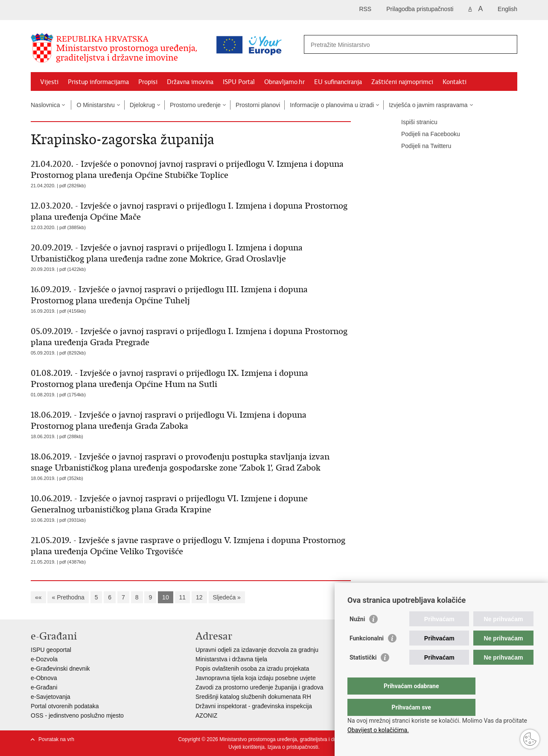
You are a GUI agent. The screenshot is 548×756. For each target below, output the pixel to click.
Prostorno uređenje (195, 105)
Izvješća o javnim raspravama (428, 105)
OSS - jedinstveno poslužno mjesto (77, 715)
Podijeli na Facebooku (425, 134)
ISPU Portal (239, 82)
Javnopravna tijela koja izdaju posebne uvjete (256, 678)
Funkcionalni (367, 655)
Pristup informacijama (98, 82)
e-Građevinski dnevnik (60, 669)
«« (38, 597)
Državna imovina (190, 82)
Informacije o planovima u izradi (332, 105)
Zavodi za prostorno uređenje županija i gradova (259, 687)
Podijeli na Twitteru (420, 146)
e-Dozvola (44, 659)
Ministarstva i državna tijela (231, 659)
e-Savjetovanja (51, 697)
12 (199, 597)
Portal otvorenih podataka (65, 706)
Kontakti (455, 82)
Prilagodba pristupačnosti (420, 9)
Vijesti (49, 82)
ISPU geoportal (51, 650)
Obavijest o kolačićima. (378, 730)
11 (183, 597)
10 (166, 597)
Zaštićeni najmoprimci (402, 82)
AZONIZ (206, 715)
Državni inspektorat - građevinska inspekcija (254, 706)
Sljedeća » (227, 597)
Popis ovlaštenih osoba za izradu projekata (252, 669)
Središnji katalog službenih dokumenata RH (253, 697)
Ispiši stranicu (413, 122)
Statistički (363, 675)
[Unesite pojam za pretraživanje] (374, 45)
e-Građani (44, 687)
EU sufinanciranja (338, 82)
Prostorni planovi (258, 105)
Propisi (148, 82)
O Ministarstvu (95, 105)
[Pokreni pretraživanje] (507, 44)
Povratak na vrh (56, 739)
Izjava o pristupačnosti (293, 747)
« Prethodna (68, 597)
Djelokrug (142, 105)
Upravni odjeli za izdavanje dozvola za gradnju (257, 650)
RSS (365, 9)
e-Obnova (44, 678)
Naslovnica (45, 105)
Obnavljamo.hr (284, 82)
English (507, 9)
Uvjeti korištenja (246, 747)
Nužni (357, 636)
